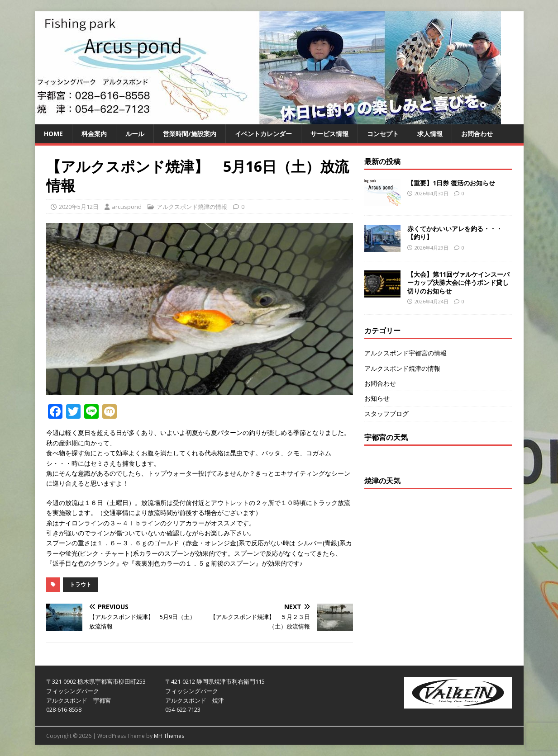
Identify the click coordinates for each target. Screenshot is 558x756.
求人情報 (430, 134)
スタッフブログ (386, 413)
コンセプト (383, 134)
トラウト (81, 584)
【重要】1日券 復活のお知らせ (451, 183)
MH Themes (169, 736)
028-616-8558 (64, 709)
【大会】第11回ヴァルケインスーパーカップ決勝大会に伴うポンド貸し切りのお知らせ (458, 282)
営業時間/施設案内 (190, 134)
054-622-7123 (183, 709)
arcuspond (127, 207)
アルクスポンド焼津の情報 (192, 207)
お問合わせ (477, 134)
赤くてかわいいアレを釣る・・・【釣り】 (455, 233)
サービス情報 (329, 134)
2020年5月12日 (79, 207)
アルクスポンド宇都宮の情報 (405, 353)
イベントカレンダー (263, 134)
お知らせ (377, 398)
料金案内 (94, 134)
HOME (53, 134)
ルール (135, 134)
